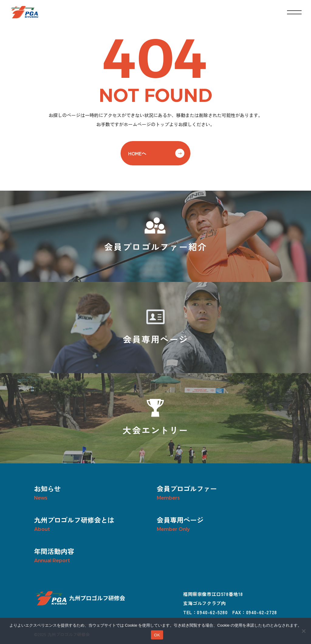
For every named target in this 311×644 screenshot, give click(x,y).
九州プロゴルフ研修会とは (74, 520)
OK (157, 635)
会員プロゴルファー (187, 488)
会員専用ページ (180, 520)
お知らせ (47, 488)
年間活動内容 (54, 551)
